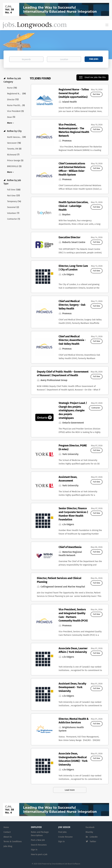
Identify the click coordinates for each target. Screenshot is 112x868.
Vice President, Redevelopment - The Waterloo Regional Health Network (74, 130)
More (10, 123)
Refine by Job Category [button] (12, 80)
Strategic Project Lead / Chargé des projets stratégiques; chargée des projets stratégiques (73, 410)
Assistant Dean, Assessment (68, 479)
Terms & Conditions (13, 842)
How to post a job (39, 854)
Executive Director (69, 237)
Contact (7, 832)
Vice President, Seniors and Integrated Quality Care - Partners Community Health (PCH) (73, 615)
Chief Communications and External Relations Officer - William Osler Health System (72, 169)
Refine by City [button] (14, 131)
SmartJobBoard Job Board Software (66, 864)
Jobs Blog (8, 846)
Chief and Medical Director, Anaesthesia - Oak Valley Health (72, 340)
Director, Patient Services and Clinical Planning (59, 580)
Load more (70, 790)
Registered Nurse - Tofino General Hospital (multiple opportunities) (74, 93)
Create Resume (65, 837)
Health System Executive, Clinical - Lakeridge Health (73, 206)
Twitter (93, 842)
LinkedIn (94, 837)
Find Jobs (94, 59)
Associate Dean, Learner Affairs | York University (73, 650)
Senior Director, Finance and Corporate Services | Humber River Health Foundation (73, 514)
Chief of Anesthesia (70, 547)
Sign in (34, 850)
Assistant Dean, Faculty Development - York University (72, 687)
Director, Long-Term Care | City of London (73, 268)
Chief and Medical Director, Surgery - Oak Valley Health (72, 305)
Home (6, 827)
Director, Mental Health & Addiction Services (74, 721)
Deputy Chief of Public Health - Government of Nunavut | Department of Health (63, 374)
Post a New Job (38, 840)
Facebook (90, 827)
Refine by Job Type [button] (12, 182)
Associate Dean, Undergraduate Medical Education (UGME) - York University (73, 759)
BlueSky (89, 832)
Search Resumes (39, 845)
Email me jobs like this (95, 77)
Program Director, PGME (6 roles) (73, 447)
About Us (8, 837)
